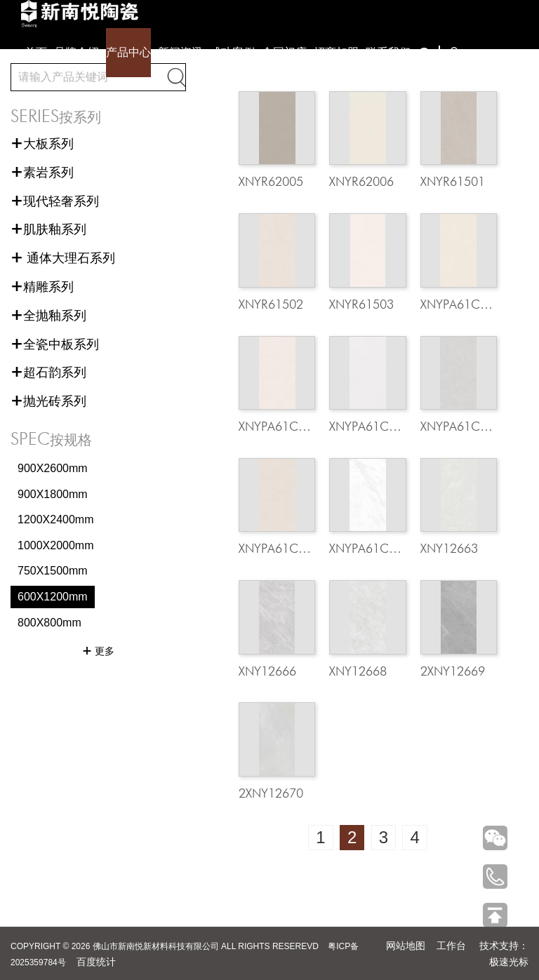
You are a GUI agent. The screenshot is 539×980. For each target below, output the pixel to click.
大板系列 (42, 144)
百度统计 (96, 962)
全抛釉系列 (48, 316)
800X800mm (49, 623)
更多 (98, 651)
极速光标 (509, 962)
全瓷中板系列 (55, 344)
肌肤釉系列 (48, 229)
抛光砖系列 (48, 401)
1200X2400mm (56, 519)
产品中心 (128, 52)
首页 (36, 52)
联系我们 (388, 52)
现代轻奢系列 (55, 201)
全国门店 (284, 52)
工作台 (451, 946)
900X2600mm (53, 468)
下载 (467, 54)
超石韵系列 (48, 372)
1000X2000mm (56, 545)
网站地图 (406, 946)
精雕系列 (42, 287)
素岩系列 (42, 173)
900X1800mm (53, 494)
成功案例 (232, 52)
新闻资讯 (180, 52)
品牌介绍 (76, 52)
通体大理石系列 (63, 258)
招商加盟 (336, 52)
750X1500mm (53, 571)
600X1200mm (53, 597)
